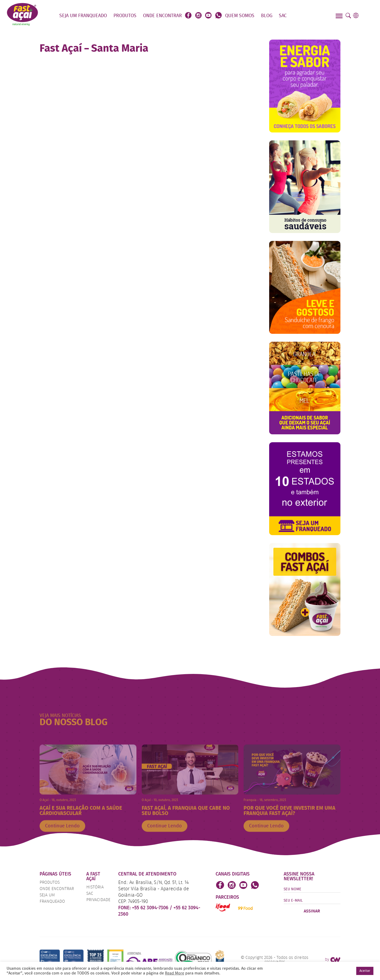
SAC (283, 16)
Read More (175, 973)
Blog (267, 16)
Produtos (125, 16)
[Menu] (340, 17)
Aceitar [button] (365, 971)
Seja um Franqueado (83, 16)
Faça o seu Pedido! (308, 16)
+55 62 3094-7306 (151, 908)
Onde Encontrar (162, 16)
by (333, 960)
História (95, 887)
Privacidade (98, 900)
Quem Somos (240, 16)
